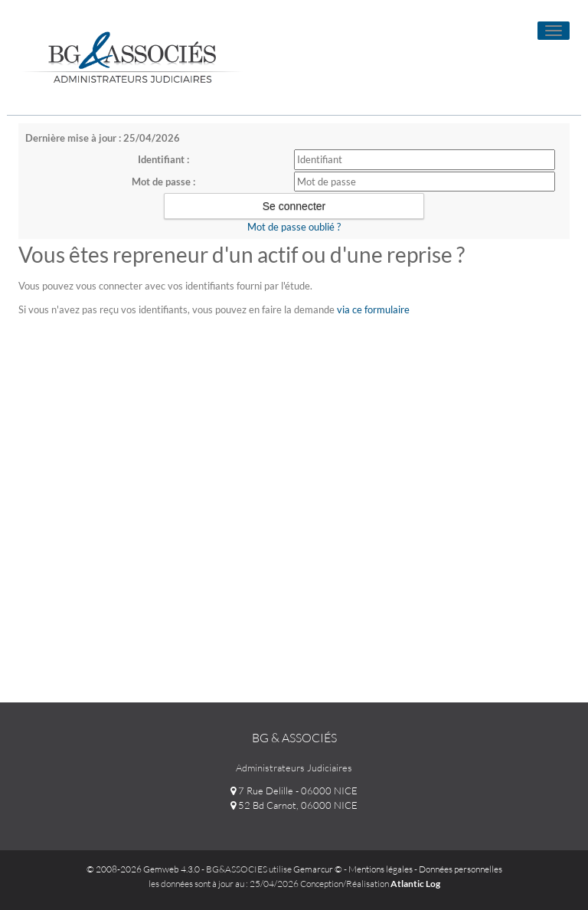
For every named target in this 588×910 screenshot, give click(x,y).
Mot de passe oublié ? (294, 227)
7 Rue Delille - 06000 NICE (294, 791)
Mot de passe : (163, 182)
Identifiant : (163, 159)
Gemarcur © (318, 869)
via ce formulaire (373, 309)
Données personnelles (461, 869)
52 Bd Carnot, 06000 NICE (294, 805)
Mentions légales (381, 869)
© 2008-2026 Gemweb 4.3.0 (143, 869)
